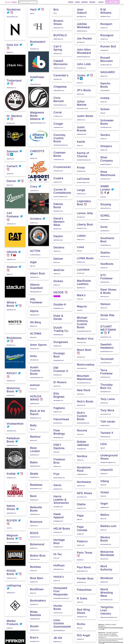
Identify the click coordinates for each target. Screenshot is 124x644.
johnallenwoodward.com (83, 81)
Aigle (33, 298)
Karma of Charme (83, 176)
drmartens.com (11, 123)
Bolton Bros (38, 583)
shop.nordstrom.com (12, 16)
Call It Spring (62, 81)
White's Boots (11, 303)
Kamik (81, 163)
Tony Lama (107, 400)
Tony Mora (107, 411)
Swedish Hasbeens (107, 349)
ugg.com (102, 448)
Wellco (105, 513)
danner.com (10, 184)
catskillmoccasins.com (59, 99)
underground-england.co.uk (108, 462)
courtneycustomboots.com (60, 175)
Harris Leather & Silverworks (61, 520)
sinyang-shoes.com (105, 214)
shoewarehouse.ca (105, 186)
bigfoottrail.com (81, 306)
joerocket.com (80, 66)
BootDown (37, 616)
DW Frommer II (61, 393)
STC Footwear (106, 281)
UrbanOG (106, 469)
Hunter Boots (58, 625)
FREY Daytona (59, 468)
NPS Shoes (84, 506)
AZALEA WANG (35, 430)
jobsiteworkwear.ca (82, 56)
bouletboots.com (58, 27)
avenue (35, 417)
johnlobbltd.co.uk (81, 92)
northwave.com (81, 499)
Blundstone (14, 337)
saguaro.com (104, 85)
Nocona (82, 445)
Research (92, 2)
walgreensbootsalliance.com (38, 159)
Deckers (59, 274)
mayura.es (80, 328)
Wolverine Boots (13, 389)
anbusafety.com (34, 393)
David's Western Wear (59, 249)
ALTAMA (35, 367)
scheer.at (103, 121)
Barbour (35, 468)
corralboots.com (58, 146)
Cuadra (58, 207)
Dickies (58, 307)
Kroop (81, 189)
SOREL (105, 221)
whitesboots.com (11, 309)
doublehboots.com (58, 334)
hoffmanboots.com (58, 588)
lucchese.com (80, 292)
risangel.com (104, 13)
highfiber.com (33, 576)
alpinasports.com (35, 349)
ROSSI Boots (11, 571)
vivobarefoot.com (11, 430)
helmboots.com (57, 552)
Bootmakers (38, 627)
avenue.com (33, 421)
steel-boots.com (104, 300)
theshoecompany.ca (106, 171)
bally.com (32, 461)
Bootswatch (38, 77)
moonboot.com (81, 373)
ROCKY (12, 373)
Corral (57, 142)
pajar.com (79, 532)
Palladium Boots (13, 439)
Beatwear (36, 515)
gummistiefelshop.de (82, 20)
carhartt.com (10, 173)
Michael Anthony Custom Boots (82, 340)
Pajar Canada (82, 540)
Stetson (105, 308)
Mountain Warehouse (84, 393)
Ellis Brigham (59, 418)
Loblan (81, 255)
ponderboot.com (81, 593)
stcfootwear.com (105, 286)
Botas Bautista (59, 11)
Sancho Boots (105, 94)
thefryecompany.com (59, 499)
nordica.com (80, 474)
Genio (57, 506)
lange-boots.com (81, 214)
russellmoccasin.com (106, 74)
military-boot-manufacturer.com (109, 613)
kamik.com (80, 167)
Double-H (60, 330)
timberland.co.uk (11, 88)
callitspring (14, 584)
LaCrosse (83, 199)
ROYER (12, 519)
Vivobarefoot (15, 423)
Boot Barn (37, 605)
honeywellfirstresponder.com (61, 617)
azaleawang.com (34, 436)
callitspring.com (11, 591)
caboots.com (33, 194)
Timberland (14, 80)
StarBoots (107, 268)
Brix (56, 45)
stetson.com (103, 311)
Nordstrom (13, 9)
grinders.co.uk (34, 258)
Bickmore (36, 551)
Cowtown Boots (59, 183)
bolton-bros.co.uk (35, 587)
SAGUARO (107, 81)
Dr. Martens (14, 116)
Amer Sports (38, 378)
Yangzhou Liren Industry (107, 606)
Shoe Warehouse (108, 180)
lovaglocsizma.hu (105, 426)
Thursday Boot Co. (106, 388)
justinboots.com (81, 142)
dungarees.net (57, 370)
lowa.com (79, 270)
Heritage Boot (59, 561)
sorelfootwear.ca (105, 225)
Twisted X (107, 433)
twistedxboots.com (105, 437)
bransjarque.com (58, 38)
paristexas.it (80, 571)
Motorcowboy (86, 381)
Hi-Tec (58, 574)
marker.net (33, 16)
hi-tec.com (56, 577)
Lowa (80, 266)
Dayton (58, 263)
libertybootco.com (82, 248)
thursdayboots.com (105, 393)
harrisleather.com (58, 527)
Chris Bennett (58, 130)
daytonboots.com (58, 267)
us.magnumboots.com (12, 541)
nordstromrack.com (82, 488)
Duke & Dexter (58, 342)
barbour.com (33, 472)
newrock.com (80, 410)
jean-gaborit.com (81, 41)
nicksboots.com (81, 420)
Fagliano (59, 431)
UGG (103, 444)
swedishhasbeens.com (106, 354)
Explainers (85, 2)
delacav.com (57, 300)
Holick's (58, 596)
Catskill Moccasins (60, 94)
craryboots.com (34, 226)
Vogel (104, 502)
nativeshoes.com (11, 512)
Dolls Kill (12, 45)
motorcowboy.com (82, 384)
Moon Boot (84, 366)
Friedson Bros (59, 483)
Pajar (80, 528)
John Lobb (84, 88)
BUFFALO (60, 70)
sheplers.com (104, 157)
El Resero (60, 406)
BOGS (34, 562)
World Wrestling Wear (106, 589)
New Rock (83, 406)
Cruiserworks (62, 196)
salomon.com (10, 159)
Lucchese (83, 288)
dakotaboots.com (58, 239)
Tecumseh (107, 361)
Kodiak (11, 473)
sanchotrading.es (105, 99)
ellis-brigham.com (58, 424)
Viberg (104, 480)
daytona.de (56, 474)
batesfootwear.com (35, 497)
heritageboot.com (58, 567)
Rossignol (107, 45)
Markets (71, 2)
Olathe (81, 517)
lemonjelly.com (81, 237)
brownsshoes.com (58, 63)
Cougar (58, 153)
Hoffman (59, 585)
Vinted (104, 491)
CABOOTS (37, 187)
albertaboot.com (34, 312)
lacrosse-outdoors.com (83, 203)
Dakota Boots (58, 233)
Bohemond (37, 573)
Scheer (105, 117)
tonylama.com (104, 404)
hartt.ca (32, 49)
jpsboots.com (80, 117)
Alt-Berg (35, 356)
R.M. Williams (106, 22)
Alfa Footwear (36, 335)
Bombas (35, 595)
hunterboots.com (58, 631)
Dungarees (61, 366)
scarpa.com (103, 110)
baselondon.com (34, 486)
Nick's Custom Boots (82, 431)
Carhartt (12, 166)
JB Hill (81, 27)
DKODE (58, 318)
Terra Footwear (106, 374)
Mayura (82, 324)
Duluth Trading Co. (61, 354)
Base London (35, 480)
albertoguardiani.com (36, 327)
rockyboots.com (11, 380)
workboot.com (104, 578)
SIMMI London (105, 194)
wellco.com (103, 517)
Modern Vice (85, 355)
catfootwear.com (11, 223)
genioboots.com (58, 510)
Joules (81, 99)
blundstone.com (11, 345)
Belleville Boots (36, 538)
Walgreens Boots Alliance (37, 151)
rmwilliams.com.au (105, 27)
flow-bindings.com (58, 460)
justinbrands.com (81, 156)
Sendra (105, 142)
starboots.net (104, 272)
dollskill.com (10, 52)
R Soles (82, 609)
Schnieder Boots (107, 130)
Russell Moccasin (106, 69)
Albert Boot (37, 309)
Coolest (77, 2)
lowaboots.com (81, 281)
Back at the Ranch (37, 444)
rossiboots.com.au (11, 577)
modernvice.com (81, 359)
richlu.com (80, 637)
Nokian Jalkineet (83, 458)
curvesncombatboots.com (60, 225)
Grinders (36, 255)
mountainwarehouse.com (84, 398)
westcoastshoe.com (106, 542)
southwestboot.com (105, 250)
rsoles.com (80, 612)
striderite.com (104, 322)
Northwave (84, 495)
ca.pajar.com (80, 546)
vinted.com (103, 495)
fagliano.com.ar (57, 435)
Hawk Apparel (58, 536)
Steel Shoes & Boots (108, 295)
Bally (33, 457)
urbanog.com (104, 473)
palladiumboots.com (12, 444)
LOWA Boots (85, 277)
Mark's (81, 313)
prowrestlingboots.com (106, 596)
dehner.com (56, 289)
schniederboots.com (106, 135)
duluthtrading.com (58, 359)
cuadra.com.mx (57, 211)
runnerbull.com (104, 60)
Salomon (12, 151)
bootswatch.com (34, 84)
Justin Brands (81, 151)
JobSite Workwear (83, 50)
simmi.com (103, 203)
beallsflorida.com (34, 508)
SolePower (37, 112)
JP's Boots (84, 113)
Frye (56, 495)
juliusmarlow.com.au (82, 131)
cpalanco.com (80, 557)
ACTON (35, 287)
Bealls (34, 504)
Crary (34, 222)
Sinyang (106, 210)
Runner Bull (108, 56)
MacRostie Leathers (84, 300)
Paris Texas (84, 564)
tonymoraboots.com (106, 415)
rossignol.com (104, 49)
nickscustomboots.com (83, 438)
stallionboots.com (105, 261)
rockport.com (104, 38)
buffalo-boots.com (58, 74)
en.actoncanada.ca (35, 291)
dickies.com (56, 311)
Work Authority (106, 565)
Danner (11, 181)
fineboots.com (57, 488)
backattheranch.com (35, 450)
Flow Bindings (59, 454)
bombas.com (33, 598)
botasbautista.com (58, 16)
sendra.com (103, 146)
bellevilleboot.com (35, 544)
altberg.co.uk (33, 360)
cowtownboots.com (58, 189)
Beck (33, 526)
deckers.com (57, 278)
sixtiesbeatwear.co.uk (36, 518)
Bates (34, 493)
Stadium (12, 266)
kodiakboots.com (11, 477)
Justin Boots (85, 138)
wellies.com (103, 528)
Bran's (57, 34)
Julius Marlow (81, 126)
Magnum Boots (12, 536)
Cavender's (61, 106)
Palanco (82, 553)
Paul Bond (84, 578)
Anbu (33, 389)
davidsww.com (57, 256)
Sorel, (104, 232)
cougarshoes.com (58, 157)
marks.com (80, 317)
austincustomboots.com (36, 410)
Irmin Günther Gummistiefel (85, 12)
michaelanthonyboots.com (84, 348)
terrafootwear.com (105, 379)
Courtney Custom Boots (59, 168)
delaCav (59, 296)
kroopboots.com (81, 192)
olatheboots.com (81, 521)
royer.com (9, 527)
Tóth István (108, 422)
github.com (33, 620)
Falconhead (61, 442)
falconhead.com (58, 446)
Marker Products (36, 11)
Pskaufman (84, 600)
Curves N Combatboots (62, 219)
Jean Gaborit (85, 38)
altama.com (33, 371)
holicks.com (56, 599)
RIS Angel (107, 9)
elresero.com (57, 410)
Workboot (106, 575)
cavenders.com (57, 110)
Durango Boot (59, 379)
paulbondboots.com (82, 582)
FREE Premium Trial (112, 2)
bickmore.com (34, 555)
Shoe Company (106, 166)
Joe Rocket (84, 63)
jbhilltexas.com (81, 30)
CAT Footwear (13, 214)
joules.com (80, 106)
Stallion (105, 257)
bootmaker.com (57, 399)
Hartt (33, 45)
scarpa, (105, 106)
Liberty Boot (85, 244)
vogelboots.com (104, 506)
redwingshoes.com (82, 626)
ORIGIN (12, 252)
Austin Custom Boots (35, 403)
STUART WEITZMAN (108, 331)
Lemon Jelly (85, 233)
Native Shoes (11, 507)
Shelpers (106, 153)
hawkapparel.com (58, 541)
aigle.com (32, 301)
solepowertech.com (35, 120)
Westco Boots (105, 536)
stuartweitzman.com (106, 340)
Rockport (106, 34)
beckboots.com (34, 529)
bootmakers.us (34, 631)
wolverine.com (10, 395)
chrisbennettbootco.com (60, 135)
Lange (81, 210)
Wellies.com (108, 524)
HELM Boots (62, 549)
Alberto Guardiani (36, 321)
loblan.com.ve (80, 259)
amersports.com (34, 382)
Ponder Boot (85, 589)
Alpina (34, 345)
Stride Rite (107, 318)
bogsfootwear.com (35, 565)
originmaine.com (11, 259)
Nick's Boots (85, 417)
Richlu (81, 634)
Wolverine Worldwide (107, 551)
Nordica (82, 470)
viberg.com (103, 484)
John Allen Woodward (84, 75)
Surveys (101, 2)
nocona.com (80, 449)
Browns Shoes (58, 58)
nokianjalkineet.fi (81, 463)
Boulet (58, 23)
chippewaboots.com (59, 121)
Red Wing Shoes (83, 621)
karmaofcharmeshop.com (84, 181)
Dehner (58, 285)
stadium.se (9, 274)
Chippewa (60, 117)
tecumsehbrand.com (106, 365)
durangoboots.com (58, 384)
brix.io (55, 49)
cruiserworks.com (58, 200)
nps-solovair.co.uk (82, 510)
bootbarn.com (34, 609)
